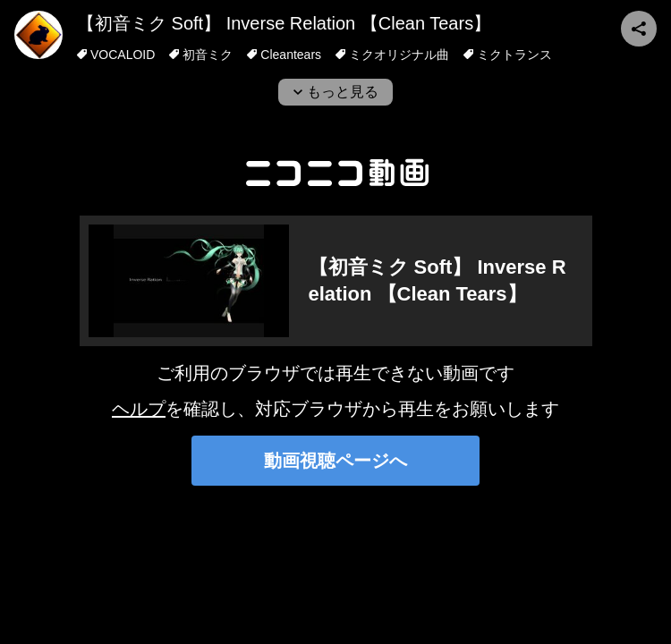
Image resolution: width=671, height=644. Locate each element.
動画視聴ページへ (335, 461)
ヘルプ (139, 409)
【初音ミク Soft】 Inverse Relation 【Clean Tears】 (284, 23)
